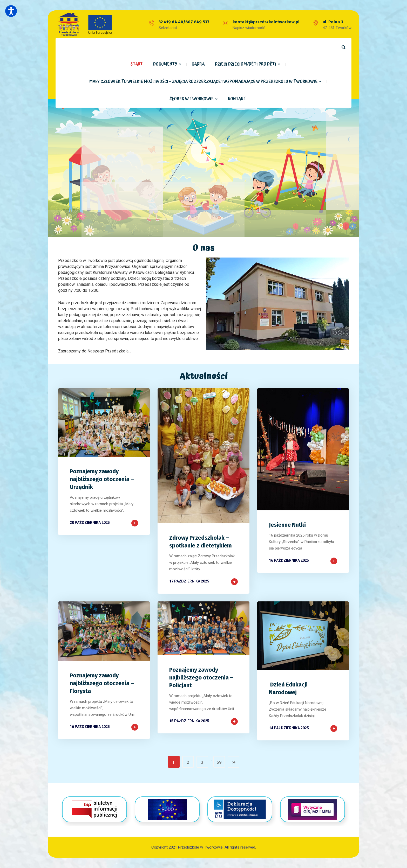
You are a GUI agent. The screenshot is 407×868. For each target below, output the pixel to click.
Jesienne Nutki (287, 525)
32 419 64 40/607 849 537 (184, 22)
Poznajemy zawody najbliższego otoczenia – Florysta (102, 683)
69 (219, 762)
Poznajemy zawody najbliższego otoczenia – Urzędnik (102, 479)
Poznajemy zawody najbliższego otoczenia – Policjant (201, 678)
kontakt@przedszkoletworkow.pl (266, 22)
